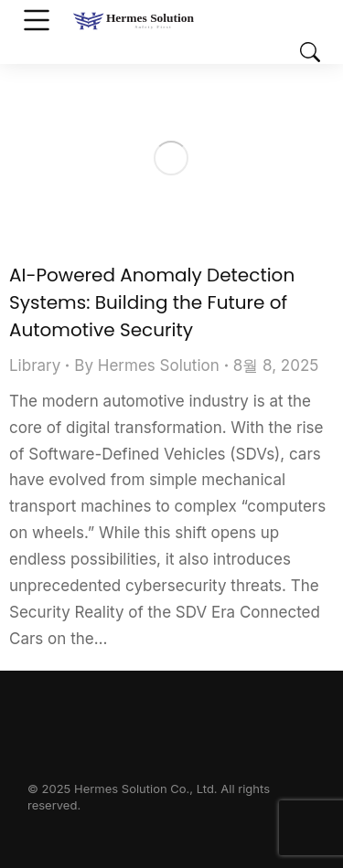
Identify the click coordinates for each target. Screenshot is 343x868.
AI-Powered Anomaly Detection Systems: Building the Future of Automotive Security (152, 302)
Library (35, 365)
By (146, 365)
